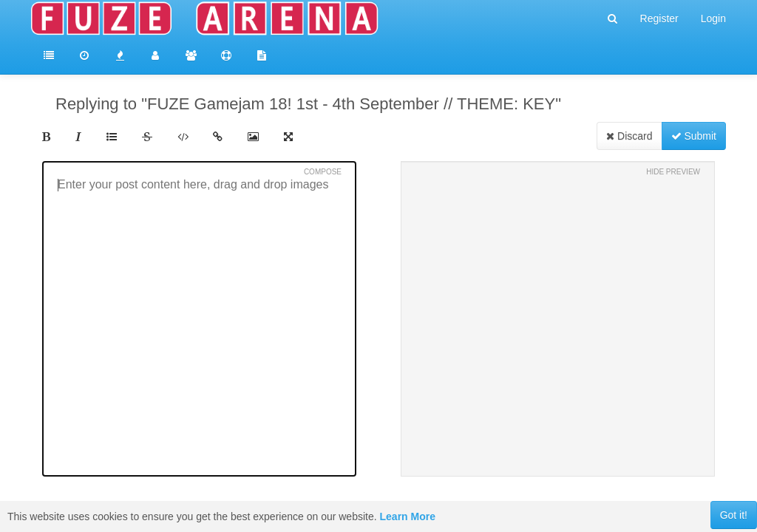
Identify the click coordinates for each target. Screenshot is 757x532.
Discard (629, 136)
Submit (694, 136)
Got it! (734, 515)
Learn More (408, 516)
